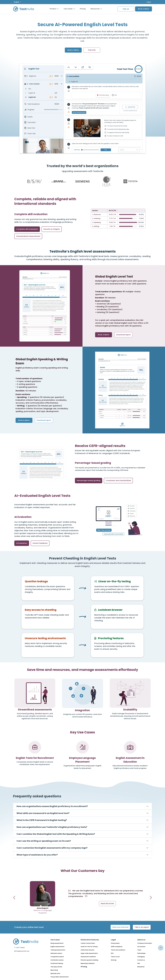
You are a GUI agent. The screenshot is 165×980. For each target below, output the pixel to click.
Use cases (69, 9)
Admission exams (56, 953)
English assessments (57, 947)
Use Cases (55, 940)
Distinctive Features (90, 940)
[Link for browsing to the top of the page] (161, 948)
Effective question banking (89, 960)
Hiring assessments (57, 943)
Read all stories (107, 904)
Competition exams (57, 957)
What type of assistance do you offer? (37, 855)
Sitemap (114, 960)
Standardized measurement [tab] (28, 236)
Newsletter (141, 967)
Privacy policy (115, 943)
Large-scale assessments (89, 953)
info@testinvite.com (22, 951)
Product (54, 9)
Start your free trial (120, 927)
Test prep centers (56, 967)
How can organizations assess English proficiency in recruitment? (52, 806)
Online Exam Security (87, 950)
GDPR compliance (117, 947)
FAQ (139, 963)
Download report (123, 335)
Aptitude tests (55, 973)
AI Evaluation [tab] (22, 543)
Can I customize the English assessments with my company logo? (52, 848)
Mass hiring (54, 970)
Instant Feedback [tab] (40, 543)
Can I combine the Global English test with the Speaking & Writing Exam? (56, 834)
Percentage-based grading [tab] (89, 481)
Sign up (126, 9)
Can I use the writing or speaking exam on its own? (44, 841)
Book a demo (144, 9)
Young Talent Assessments (60, 977)
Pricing (83, 9)
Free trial (92, 50)
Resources (96, 9)
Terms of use (115, 957)
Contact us (141, 960)
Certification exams (57, 960)
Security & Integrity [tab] (52, 229)
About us (141, 940)
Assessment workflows (88, 957)
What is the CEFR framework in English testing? (42, 820)
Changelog (141, 957)
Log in (149, 2)
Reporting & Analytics (88, 963)
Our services (141, 947)
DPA (112, 953)
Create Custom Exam (88, 943)
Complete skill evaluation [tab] (27, 229)
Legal (113, 940)
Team (139, 950)
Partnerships (141, 953)
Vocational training (57, 963)
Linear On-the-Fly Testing (89, 947)
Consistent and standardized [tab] (118, 481)
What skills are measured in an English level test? (43, 813)
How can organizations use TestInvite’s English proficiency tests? (52, 827)
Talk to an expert (142, 927)
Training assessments (58, 950)
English (17, 2)
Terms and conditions (118, 950)
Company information (145, 943)
